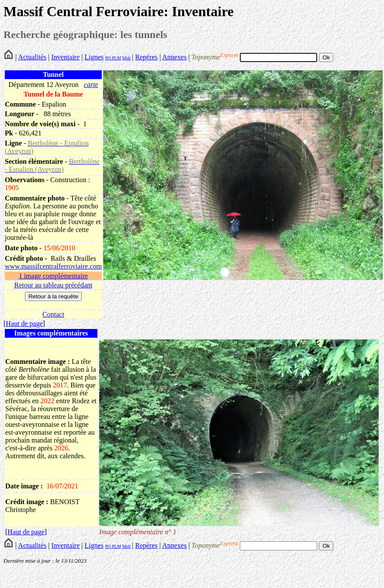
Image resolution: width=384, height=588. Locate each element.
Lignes (94, 57)
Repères (146, 57)
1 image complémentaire (53, 276)
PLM (116, 58)
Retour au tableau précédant (53, 285)
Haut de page (24, 323)
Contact (53, 314)
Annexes (174, 57)
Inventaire (65, 57)
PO (108, 58)
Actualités (32, 57)
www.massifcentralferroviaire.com (53, 266)
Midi (126, 58)
